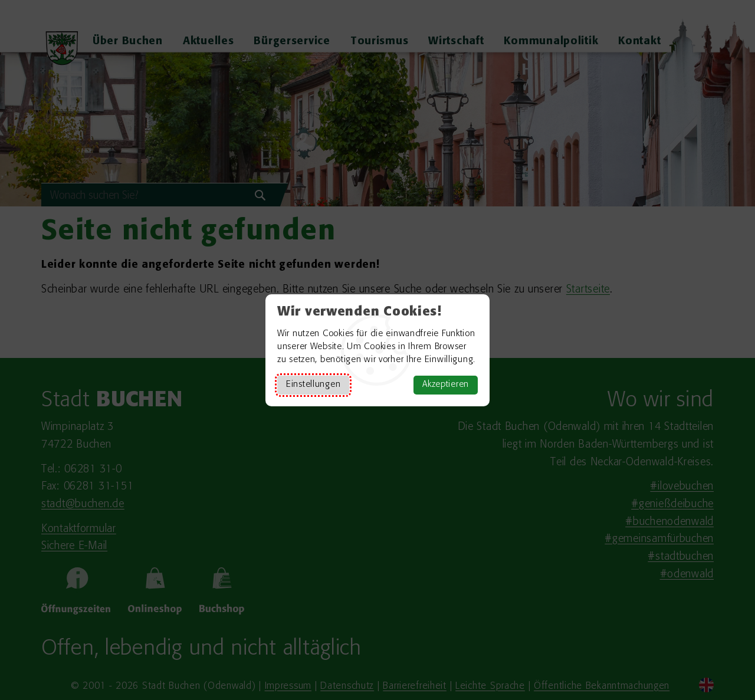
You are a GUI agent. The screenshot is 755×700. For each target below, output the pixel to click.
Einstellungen (313, 385)
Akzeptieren (446, 385)
